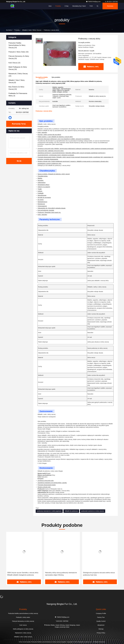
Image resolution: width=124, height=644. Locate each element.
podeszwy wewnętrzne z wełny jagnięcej (49, 511)
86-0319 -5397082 (111, 2)
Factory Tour (101, 617)
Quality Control (101, 621)
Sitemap (101, 629)
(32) (19, 52)
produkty (17, 30)
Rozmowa (110, 6)
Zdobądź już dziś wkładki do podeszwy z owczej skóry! (54, 165)
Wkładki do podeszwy (71, 511)
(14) (17, 45)
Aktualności (101, 625)
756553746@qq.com (93, 2)
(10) (19, 57)
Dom (50, 6)
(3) (18, 95)
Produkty (58, 6)
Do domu (9, 30)
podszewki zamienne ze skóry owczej (93, 511)
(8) (17, 81)
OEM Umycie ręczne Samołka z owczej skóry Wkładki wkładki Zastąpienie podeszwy (23, 574)
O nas (67, 6)
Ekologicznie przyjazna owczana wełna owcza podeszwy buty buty (99, 574)
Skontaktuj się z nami (79, 6)
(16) (18, 68)
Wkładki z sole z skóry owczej (32, 30)
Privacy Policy (101, 633)
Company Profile (101, 613)
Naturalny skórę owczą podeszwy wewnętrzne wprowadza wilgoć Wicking (61, 574)
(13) (14, 63)
